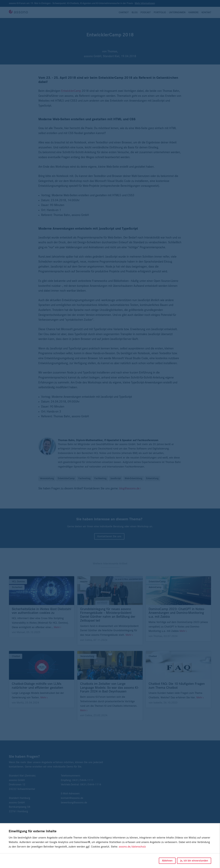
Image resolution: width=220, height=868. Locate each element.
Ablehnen (167, 861)
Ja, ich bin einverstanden (194, 861)
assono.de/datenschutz (132, 847)
